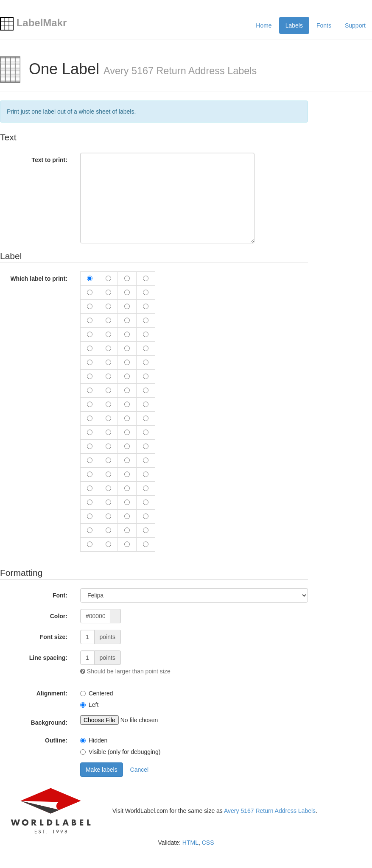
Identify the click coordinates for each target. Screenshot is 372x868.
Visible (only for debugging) (124, 752)
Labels (294, 25)
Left (94, 705)
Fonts (324, 25)
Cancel (140, 770)
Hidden (98, 740)
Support (355, 25)
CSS (208, 843)
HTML (190, 843)
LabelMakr (33, 23)
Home (264, 25)
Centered (101, 693)
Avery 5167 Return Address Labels (270, 811)
